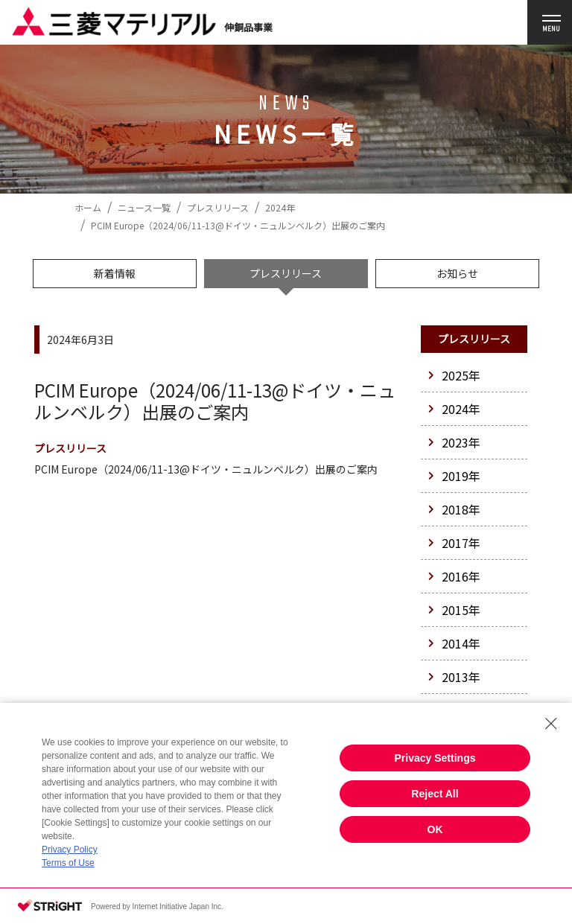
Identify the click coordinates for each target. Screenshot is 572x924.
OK (435, 829)
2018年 (454, 509)
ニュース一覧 (144, 207)
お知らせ (457, 273)
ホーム (88, 207)
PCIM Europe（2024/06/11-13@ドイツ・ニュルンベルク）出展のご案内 (206, 469)
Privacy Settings (435, 758)
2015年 (454, 610)
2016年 (454, 576)
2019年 (454, 476)
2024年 (280, 207)
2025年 (454, 375)
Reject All (435, 794)
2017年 (454, 543)
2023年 (454, 442)
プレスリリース (218, 207)
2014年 (454, 643)
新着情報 (115, 273)
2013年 (454, 677)
